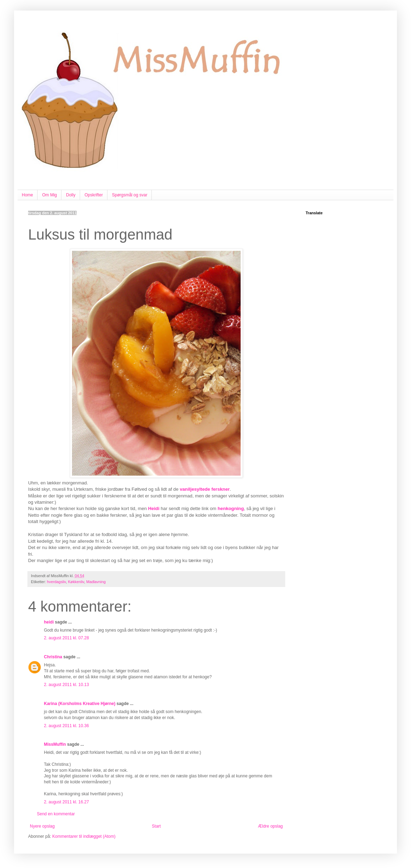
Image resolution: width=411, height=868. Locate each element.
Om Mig (50, 195)
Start (156, 826)
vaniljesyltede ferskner (205, 489)
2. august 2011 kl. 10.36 (66, 726)
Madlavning (96, 582)
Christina (53, 657)
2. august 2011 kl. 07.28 (66, 638)
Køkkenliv (76, 582)
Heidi (154, 508)
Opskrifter (94, 195)
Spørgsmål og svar (130, 195)
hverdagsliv (57, 582)
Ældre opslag (270, 826)
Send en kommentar (56, 814)
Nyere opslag (42, 826)
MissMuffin (55, 744)
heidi (49, 622)
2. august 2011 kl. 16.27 (66, 802)
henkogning (231, 508)
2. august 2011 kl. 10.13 (66, 685)
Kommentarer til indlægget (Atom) (84, 836)
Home (27, 195)
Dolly (71, 195)
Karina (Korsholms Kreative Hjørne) (80, 704)
